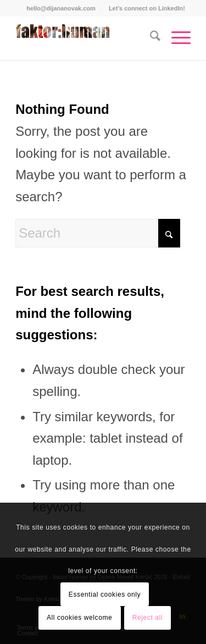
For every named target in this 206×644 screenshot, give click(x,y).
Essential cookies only (105, 595)
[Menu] (176, 38)
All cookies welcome (79, 618)
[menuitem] (61, 8)
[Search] (150, 38)
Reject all (147, 618)
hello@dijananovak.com (61, 8)
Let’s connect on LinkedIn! (147, 8)
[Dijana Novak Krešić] (85, 38)
